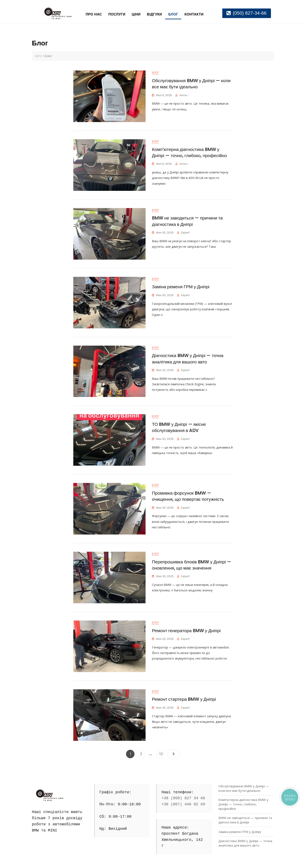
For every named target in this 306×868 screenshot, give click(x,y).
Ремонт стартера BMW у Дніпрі (184, 699)
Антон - (184, 95)
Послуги (117, 14)
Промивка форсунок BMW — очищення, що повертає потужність (188, 496)
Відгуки (154, 14)
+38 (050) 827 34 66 (183, 798)
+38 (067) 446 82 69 (183, 804)
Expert (185, 233)
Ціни (136, 14)
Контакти (194, 14)
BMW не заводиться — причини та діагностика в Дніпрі (187, 221)
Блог (173, 14)
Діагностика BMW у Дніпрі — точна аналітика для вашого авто (188, 359)
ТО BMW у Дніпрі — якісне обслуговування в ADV (179, 428)
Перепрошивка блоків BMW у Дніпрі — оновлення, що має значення (192, 565)
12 (162, 753)
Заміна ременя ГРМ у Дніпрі (181, 287)
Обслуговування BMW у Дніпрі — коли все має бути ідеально (191, 84)
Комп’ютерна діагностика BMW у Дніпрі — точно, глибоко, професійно (189, 153)
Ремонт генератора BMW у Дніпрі (186, 631)
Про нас (94, 14)
